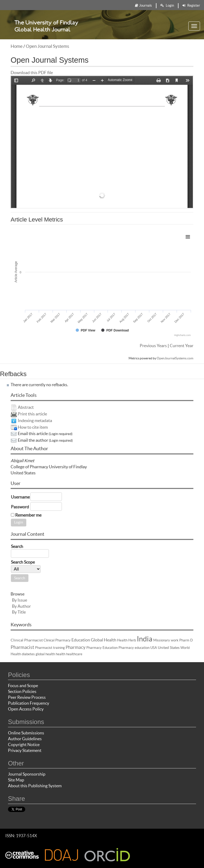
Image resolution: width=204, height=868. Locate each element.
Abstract (26, 407)
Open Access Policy (26, 709)
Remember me (28, 515)
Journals (143, 5)
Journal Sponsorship (27, 774)
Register (191, 5)
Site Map (16, 780)
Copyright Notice (24, 744)
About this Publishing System (35, 786)
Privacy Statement (25, 750)
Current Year (182, 346)
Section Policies (22, 691)
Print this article (32, 414)
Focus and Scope (23, 686)
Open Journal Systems (47, 46)
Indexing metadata (35, 420)
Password (20, 507)
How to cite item (33, 427)
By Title (19, 612)
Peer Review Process (27, 697)
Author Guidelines (25, 739)
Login (167, 5)
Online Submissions (26, 733)
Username (20, 497)
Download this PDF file (32, 73)
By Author (21, 606)
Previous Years (153, 346)
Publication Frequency (29, 703)
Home (17, 46)
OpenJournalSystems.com (175, 358)
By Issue (20, 600)
